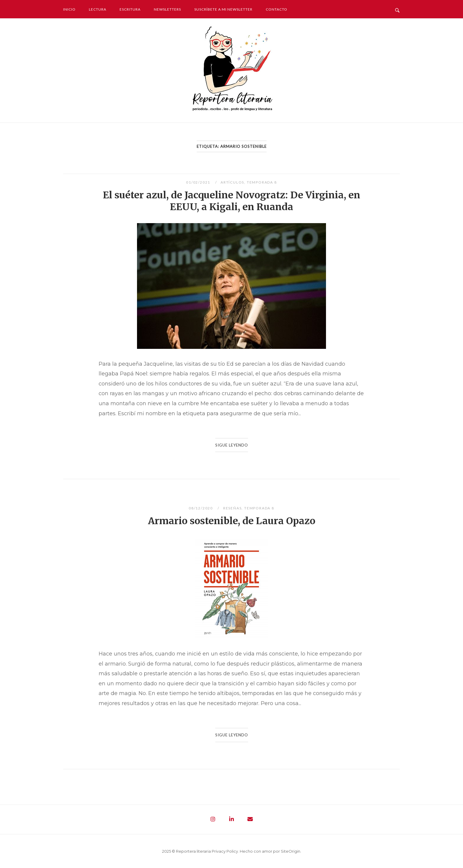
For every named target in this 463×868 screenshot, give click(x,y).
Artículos (232, 182)
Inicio (69, 9)
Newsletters (167, 9)
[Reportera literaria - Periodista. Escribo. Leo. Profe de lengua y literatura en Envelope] (250, 819)
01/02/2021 (199, 182)
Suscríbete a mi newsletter (223, 9)
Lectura (98, 9)
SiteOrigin (291, 851)
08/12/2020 (201, 508)
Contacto (277, 9)
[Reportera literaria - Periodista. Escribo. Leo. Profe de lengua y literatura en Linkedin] (231, 819)
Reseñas (233, 508)
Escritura (130, 9)
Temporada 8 (262, 182)
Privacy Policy (225, 851)
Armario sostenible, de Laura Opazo (232, 521)
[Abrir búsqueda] (397, 9)
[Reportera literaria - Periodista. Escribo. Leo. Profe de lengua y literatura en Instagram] (213, 819)
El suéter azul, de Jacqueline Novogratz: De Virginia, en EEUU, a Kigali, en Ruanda (231, 201)
